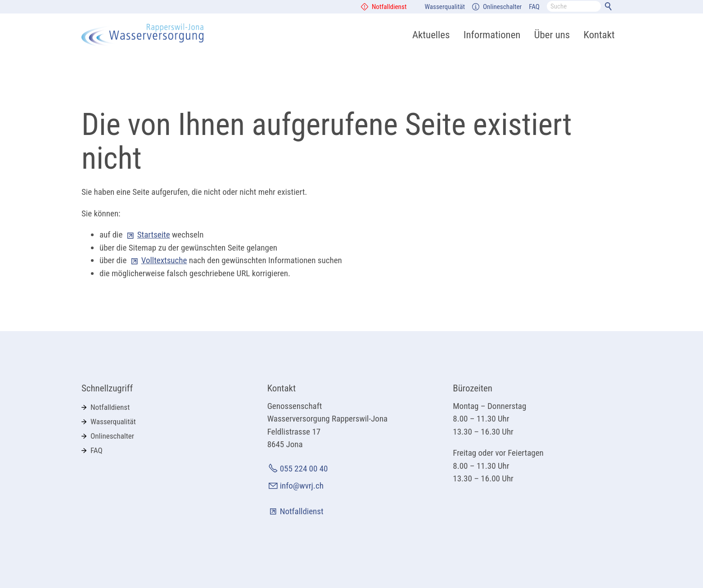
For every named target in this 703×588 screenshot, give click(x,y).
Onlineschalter (502, 7)
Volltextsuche (164, 260)
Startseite (154, 235)
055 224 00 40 (304, 469)
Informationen (492, 35)
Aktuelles (431, 35)
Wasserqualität (445, 7)
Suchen (610, 8)
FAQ (534, 7)
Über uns (552, 35)
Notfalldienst (389, 7)
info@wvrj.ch (302, 486)
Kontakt (599, 35)
